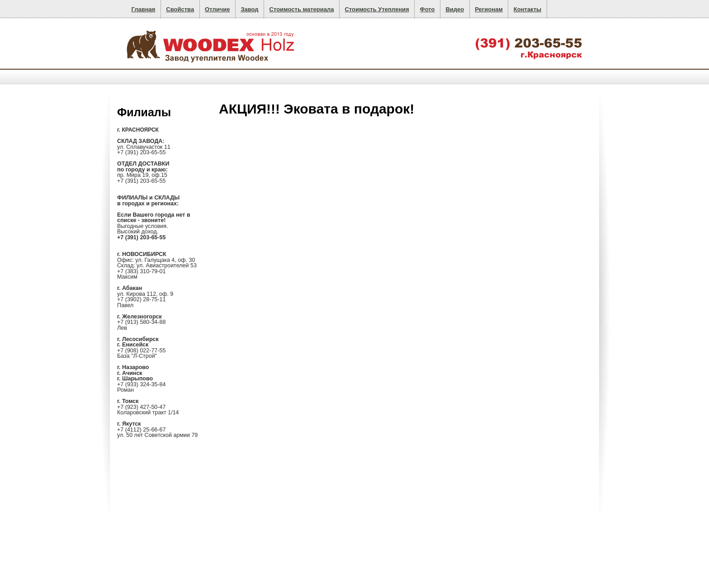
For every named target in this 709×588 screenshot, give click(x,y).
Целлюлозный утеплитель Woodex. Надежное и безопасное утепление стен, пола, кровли (212, 45)
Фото (428, 9)
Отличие (217, 9)
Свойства (180, 9)
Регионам (489, 9)
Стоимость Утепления (377, 9)
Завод (249, 9)
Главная (143, 9)
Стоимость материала (302, 9)
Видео (455, 9)
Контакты (527, 9)
